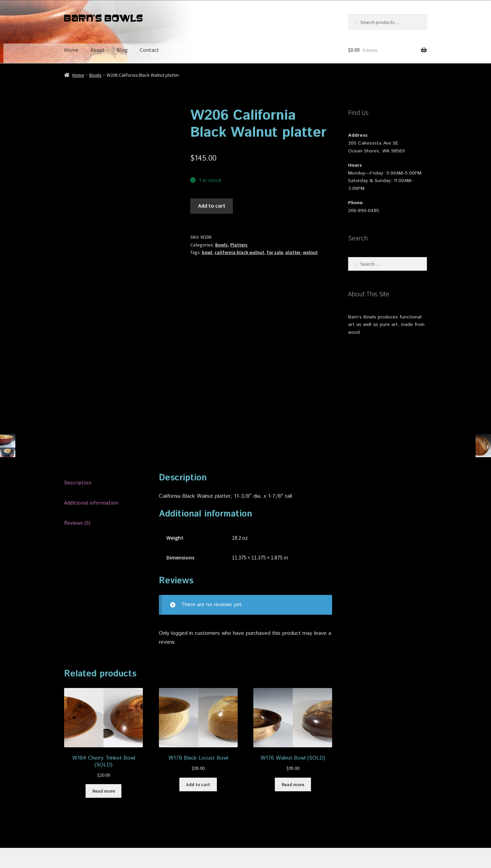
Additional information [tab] (91, 447)
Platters (239, 245)
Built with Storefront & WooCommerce (147, 828)
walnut (310, 252)
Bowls (95, 75)
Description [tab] (78, 427)
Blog (122, 50)
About (98, 50)
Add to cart (212, 206)
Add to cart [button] (198, 729)
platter (293, 252)
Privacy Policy (80, 828)
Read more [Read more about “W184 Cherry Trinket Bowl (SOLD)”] (104, 736)
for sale (275, 252)
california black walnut (239, 252)
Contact (149, 50)
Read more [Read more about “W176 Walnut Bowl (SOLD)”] (293, 729)
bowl (207, 252)
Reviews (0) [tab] (77, 467)
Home (71, 50)
